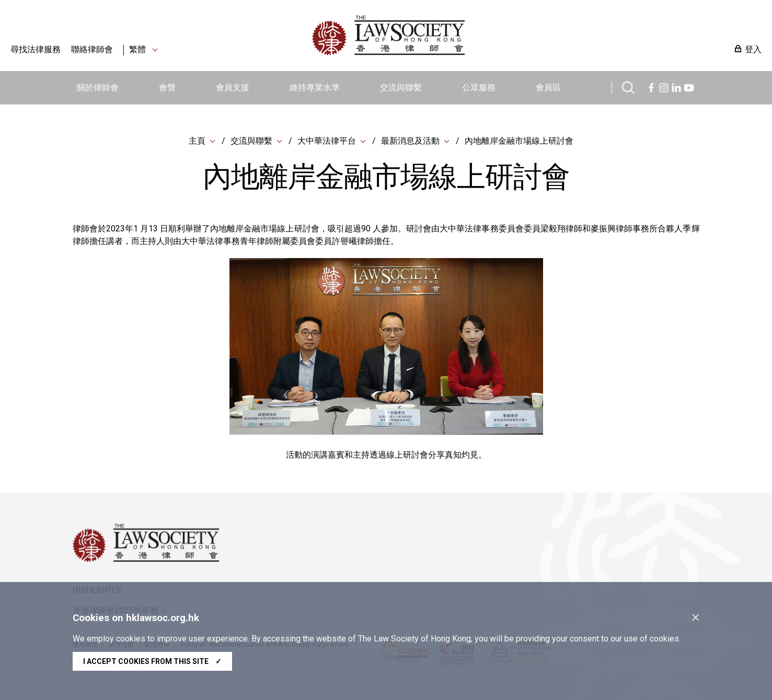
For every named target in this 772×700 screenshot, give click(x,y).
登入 (753, 49)
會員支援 (233, 87)
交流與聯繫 (401, 87)
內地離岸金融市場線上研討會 (519, 141)
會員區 (548, 87)
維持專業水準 (315, 87)
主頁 (197, 141)
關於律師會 (98, 87)
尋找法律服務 (36, 49)
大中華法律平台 (327, 141)
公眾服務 (479, 87)
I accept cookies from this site (152, 661)
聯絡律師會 (92, 49)
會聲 (167, 87)
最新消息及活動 (410, 141)
